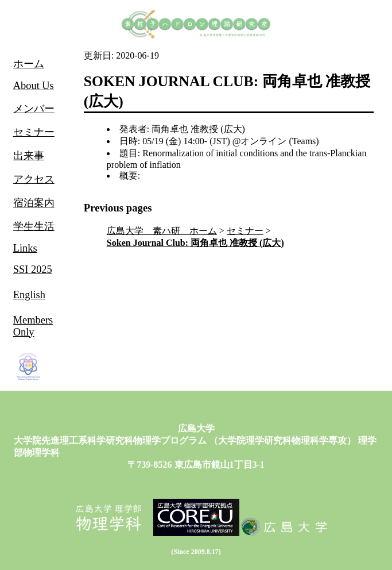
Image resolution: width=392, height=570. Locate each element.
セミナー (245, 231)
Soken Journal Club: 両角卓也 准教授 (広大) (195, 243)
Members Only (33, 326)
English (29, 295)
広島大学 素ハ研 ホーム (162, 231)
